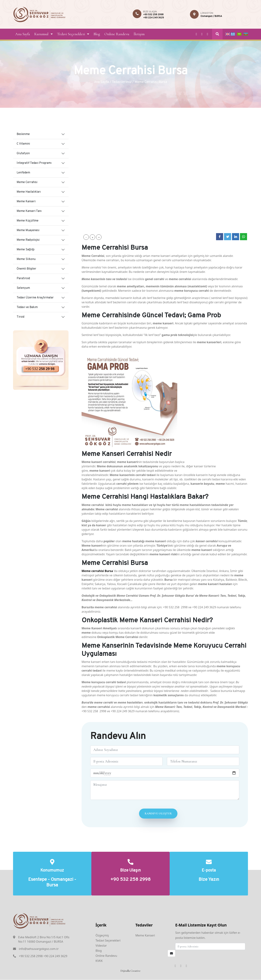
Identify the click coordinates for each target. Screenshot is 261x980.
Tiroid (20, 317)
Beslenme (23, 134)
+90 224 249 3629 (154, 18)
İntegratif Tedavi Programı (34, 163)
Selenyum (23, 288)
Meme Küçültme (28, 221)
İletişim (139, 34)
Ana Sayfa (23, 34)
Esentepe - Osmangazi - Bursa (52, 883)
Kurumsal (41, 34)
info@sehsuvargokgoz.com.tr (39, 949)
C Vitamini (23, 144)
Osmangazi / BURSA (211, 16)
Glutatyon (23, 153)
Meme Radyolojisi (28, 240)
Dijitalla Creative (130, 971)
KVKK (99, 961)
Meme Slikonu (26, 259)
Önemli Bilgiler (26, 269)
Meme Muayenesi (28, 230)
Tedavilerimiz (122, 82)
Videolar (101, 946)
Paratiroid (23, 278)
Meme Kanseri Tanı (29, 211)
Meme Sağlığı (26, 250)
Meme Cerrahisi (27, 182)
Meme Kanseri (26, 202)
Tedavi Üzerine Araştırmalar (35, 298)
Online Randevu (117, 34)
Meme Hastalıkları (29, 192)
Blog (97, 34)
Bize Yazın (209, 880)
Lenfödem (23, 173)
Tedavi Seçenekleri (71, 34)
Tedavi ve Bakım (27, 307)
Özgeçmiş (102, 936)
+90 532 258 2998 (153, 15)
